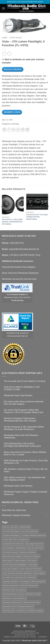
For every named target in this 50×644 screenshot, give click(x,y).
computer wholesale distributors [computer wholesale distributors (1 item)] (34, 535)
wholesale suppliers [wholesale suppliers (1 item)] (36, 611)
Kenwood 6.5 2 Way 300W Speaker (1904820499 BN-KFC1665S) (12, 222)
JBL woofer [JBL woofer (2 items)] (32, 560)
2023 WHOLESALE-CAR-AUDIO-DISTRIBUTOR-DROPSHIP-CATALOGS (22, 445)
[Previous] (2, 212)
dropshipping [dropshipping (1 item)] (20, 548)
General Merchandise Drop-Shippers (19, 267)
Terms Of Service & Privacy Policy (20, 637)
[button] (3, 8)
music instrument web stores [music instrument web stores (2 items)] (31, 569)
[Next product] (4, 54)
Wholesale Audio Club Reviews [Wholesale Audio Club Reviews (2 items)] (14, 590)
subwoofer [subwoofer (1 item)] (32, 577)
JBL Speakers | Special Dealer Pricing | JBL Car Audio (26, 470)
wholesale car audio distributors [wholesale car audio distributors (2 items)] (14, 598)
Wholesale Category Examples (16, 515)
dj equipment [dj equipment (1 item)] (24, 540)
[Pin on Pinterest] (23, 130)
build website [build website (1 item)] (25, 527)
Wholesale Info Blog (25, 635)
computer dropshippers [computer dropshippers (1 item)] (11, 535)
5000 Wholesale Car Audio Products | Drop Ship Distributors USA (26, 462)
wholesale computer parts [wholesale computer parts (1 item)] (12, 602)
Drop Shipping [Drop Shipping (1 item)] (8, 548)
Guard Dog (15, 124)
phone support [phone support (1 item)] (39, 573)
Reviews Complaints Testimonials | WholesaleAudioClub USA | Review (20, 420)
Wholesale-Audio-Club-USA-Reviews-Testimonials (21, 436)
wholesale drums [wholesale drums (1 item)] (9, 607)
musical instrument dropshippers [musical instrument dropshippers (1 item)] (15, 565)
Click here (32, 161)
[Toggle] (47, 515)
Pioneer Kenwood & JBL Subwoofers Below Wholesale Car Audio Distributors (24, 428)
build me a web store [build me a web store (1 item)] (10, 527)
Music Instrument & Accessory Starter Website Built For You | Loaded (25, 453)
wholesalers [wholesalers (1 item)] (22, 611)
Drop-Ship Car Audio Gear (14, 510)
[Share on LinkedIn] (28, 130)
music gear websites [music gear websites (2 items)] (10, 569)
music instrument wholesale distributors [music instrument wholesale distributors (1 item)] (17, 573)
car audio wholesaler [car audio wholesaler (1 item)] (30, 531)
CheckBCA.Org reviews (16, 333)
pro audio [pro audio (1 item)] (6, 577)
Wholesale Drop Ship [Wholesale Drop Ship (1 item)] (32, 602)
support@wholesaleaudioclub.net (24, 249)
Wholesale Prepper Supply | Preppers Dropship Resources (26, 493)
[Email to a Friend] (18, 130)
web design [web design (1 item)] (25, 581)
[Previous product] (9, 54)
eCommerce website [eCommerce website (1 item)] (10, 552)
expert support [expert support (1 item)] (20, 560)
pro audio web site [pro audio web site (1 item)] (19, 577)
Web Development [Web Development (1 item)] (38, 581)
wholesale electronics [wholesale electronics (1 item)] (25, 607)
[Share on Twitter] (14, 130)
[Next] (48, 212)
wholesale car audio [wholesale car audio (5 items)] (33, 594)
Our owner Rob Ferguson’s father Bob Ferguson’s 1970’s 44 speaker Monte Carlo (24, 411)
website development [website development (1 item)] (10, 586)
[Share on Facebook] (9, 130)
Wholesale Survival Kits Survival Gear (19, 279)
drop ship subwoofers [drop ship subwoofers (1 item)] (35, 548)
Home (5, 38)
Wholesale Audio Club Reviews (18, 395)
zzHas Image (16, 38)
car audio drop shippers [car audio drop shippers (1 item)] (11, 531)
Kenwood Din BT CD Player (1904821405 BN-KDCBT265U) (37, 217)
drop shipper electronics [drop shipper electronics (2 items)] (34, 544)
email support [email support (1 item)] (8, 560)
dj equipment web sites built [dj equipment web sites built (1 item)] (13, 544)
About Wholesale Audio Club (25, 633)
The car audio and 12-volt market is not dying (24, 381)
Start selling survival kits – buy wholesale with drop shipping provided (25, 479)
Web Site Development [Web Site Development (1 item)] (29, 586)
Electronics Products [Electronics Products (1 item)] (32, 556)
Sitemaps (43, 637)
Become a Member (13, 69)
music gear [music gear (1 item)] (33, 565)
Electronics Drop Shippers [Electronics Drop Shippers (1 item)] (12, 556)
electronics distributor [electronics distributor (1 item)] (28, 552)
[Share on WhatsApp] (4, 130)
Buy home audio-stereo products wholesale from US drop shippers (24, 403)
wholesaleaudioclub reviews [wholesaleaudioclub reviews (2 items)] (13, 594)
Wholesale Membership (25, 631)
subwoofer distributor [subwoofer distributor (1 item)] (10, 581)
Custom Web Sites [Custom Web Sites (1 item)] (10, 540)
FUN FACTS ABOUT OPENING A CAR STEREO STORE (22, 388)
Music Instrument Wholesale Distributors (20, 273)
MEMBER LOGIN (12, 112)
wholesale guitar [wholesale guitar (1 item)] (9, 611)
